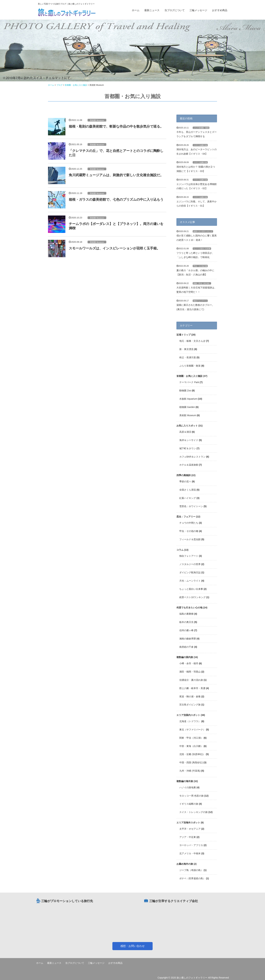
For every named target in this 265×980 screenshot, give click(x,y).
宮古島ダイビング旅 (190, 705)
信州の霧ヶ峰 (186, 630)
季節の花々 (185, 481)
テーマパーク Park (189, 382)
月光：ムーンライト (190, 581)
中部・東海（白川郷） (191, 746)
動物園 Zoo (185, 391)
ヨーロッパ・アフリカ (191, 845)
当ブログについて (175, 10)
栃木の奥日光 (186, 622)
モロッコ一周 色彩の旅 (191, 796)
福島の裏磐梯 (186, 614)
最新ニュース (152, 10)
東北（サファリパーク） (192, 730)
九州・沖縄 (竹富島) (190, 771)
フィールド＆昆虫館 (190, 539)
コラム (180, 550)
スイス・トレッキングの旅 (194, 812)
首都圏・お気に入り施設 (189, 376)
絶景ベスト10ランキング (203, 231)
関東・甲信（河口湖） (202, 283)
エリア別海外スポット (188, 823)
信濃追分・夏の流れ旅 (191, 680)
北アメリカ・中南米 (190, 853)
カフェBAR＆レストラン (192, 457)
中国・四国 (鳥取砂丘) (191, 762)
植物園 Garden (187, 407)
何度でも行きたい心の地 (189, 608)
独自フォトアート (200, 301)
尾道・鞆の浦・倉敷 (190, 696)
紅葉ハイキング (188, 498)
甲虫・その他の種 (200, 266)
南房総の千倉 (186, 647)
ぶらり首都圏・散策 (201, 128)
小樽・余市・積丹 (189, 663)
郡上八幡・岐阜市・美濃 (192, 688)
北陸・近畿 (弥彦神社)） (192, 754)
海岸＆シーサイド (189, 440)
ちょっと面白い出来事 (202, 249)
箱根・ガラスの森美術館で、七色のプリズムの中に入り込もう (116, 199)
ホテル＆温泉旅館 (189, 465)
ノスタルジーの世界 (190, 564)
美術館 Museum (97, 120)
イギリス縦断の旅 (200, 145)
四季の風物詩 (184, 475)
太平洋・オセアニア (190, 829)
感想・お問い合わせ (132, 946)
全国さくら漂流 (188, 490)
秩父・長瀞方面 (188, 357)
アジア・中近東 (188, 837)
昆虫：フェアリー (186, 517)
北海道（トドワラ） (190, 721)
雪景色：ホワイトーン (191, 506)
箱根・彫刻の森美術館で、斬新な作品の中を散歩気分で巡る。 (116, 126)
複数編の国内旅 (185, 657)
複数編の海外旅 (185, 781)
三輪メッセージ (198, 10)
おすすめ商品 (220, 10)
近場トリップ (184, 335)
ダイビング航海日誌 (190, 572)
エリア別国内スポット (188, 715)
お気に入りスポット (187, 426)
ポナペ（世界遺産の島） (192, 878)
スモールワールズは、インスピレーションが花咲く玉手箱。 (114, 248)
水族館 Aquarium (188, 399)
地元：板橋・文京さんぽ (192, 341)
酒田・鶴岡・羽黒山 (190, 672)
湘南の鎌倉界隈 (188, 639)
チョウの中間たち (189, 523)
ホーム (136, 10)
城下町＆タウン (188, 448)
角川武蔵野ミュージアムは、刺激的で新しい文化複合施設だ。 (116, 175)
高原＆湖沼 (185, 432)
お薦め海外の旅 (185, 864)
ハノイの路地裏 (188, 787)
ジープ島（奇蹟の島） (191, 870)
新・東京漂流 (186, 349)
